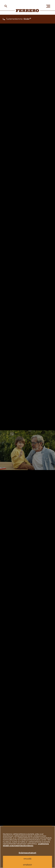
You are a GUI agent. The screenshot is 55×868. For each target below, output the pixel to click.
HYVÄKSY (27, 865)
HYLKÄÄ (27, 859)
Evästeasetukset (28, 853)
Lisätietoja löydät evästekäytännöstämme (26, 845)
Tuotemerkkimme (14, 19)
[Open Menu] (49, 6)
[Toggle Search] (6, 6)
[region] (27, 847)
